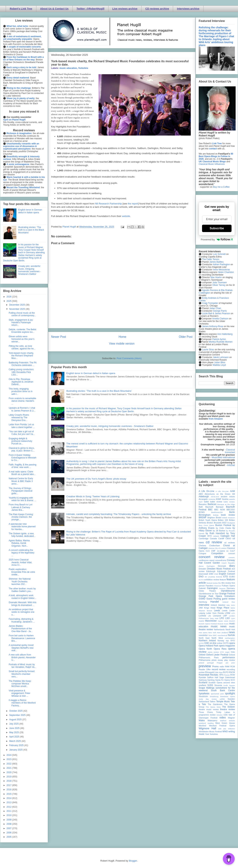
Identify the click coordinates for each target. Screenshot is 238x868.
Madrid (201, 621)
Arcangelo (203, 499)
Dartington (211, 566)
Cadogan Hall (228, 536)
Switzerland (204, 702)
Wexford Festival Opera (222, 726)
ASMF (219, 499)
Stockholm (203, 696)
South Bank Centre (223, 690)
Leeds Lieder (228, 611)
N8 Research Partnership (108, 204)
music (226, 624)
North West (217, 638)
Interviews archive (188, 9)
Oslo (233, 652)
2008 (9, 824)
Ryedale (202, 677)
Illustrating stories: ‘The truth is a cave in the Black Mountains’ (99, 391)
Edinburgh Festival (226, 571)
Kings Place (223, 608)
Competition (217, 553)
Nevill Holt (230, 629)
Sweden (231, 699)
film (220, 583)
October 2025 (16, 711)
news (232, 632)
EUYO (201, 580)
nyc (227, 641)
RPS (221, 675)
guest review (228, 599)
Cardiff (221, 539)
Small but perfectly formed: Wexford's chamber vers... (22, 674)
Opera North (205, 649)
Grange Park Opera (210, 596)
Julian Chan (215, 308)
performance (229, 657)
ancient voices (228, 497)
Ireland (214, 605)
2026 (9, 297)
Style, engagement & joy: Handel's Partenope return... (21, 323)
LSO (227, 618)
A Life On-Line (206, 491)
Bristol (219, 518)
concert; (232, 557)
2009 (9, 820)
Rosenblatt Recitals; (209, 675)
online (220, 643)
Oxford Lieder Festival (217, 655)
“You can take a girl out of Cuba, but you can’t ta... (22, 433)
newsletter (203, 635)
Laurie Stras (208, 350)
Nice (210, 635)
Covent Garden (212, 563)
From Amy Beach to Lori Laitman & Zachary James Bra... (21, 507)
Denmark (222, 566)
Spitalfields (204, 694)
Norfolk (231, 635)
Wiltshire (231, 729)
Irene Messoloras (221, 270)
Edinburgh (211, 571)
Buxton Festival (223, 525)
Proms (215, 667)
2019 (9, 777)
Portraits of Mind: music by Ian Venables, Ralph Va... (23, 666)
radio (222, 667)
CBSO (228, 539)
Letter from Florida (215, 613)
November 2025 (17, 309)
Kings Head (210, 608)
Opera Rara (220, 649)
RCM (233, 667)
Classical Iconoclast (230, 451)
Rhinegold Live (212, 672)
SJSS (210, 685)
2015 (9, 794)
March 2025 (15, 741)
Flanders (210, 586)
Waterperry (212, 720)
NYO (233, 641)
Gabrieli (202, 588)
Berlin (232, 512)
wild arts (222, 729)
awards (232, 499)
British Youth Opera (208, 520)
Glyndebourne (228, 591)
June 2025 (15, 728)
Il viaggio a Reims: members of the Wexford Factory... (22, 703)
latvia (233, 608)
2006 (9, 833)
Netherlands (219, 629)
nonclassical (222, 635)
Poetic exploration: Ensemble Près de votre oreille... (22, 572)
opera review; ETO (216, 652)
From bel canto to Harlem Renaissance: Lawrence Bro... (22, 638)
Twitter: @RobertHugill (90, 9)
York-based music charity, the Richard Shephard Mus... (21, 356)
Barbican (212, 504)
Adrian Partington (221, 264)
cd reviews (230, 543)
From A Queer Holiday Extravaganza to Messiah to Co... (23, 458)
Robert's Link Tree (21, 9)
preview (205, 666)
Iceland (225, 602)
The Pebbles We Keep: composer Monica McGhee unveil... (20, 684)
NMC (215, 635)
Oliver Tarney (219, 285)
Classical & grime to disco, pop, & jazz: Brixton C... (22, 449)
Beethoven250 (217, 512)
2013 (9, 802)
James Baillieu (217, 262)
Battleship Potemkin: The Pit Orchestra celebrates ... (23, 364)
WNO (225, 732)
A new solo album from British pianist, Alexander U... (22, 657)
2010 (9, 815)
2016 (9, 790)
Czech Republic (228, 563)
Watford (223, 721)
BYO (210, 536)
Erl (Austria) (210, 577)
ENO (201, 577)
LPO (222, 618)
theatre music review (209, 709)
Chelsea (202, 546)
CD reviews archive (157, 9)
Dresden (202, 569)
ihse (233, 602)
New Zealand (222, 633)
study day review (208, 699)
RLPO (226, 672)
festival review (212, 583)
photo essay (217, 660)
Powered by (217, 239)
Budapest (231, 523)
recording (231, 669)
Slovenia (218, 685)
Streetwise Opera (227, 696)
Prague (220, 663)
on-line (213, 643)
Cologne (202, 553)
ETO (226, 577)
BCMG (202, 512)
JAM (201, 608)
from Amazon (216, 419)
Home (123, 337)
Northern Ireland (207, 641)
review (202, 672)
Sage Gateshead (227, 677)
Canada (213, 539)
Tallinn (213, 702)
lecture (209, 611)
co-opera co (223, 551)
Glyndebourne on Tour (209, 594)
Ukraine (219, 715)
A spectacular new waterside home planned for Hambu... (22, 527)
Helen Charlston (226, 272)
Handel (215, 602)
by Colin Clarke (223, 528)
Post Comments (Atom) (129, 358)
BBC (210, 510)
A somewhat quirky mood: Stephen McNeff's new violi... (21, 648)
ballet (206, 502)
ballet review (216, 502)
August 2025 (16, 720)
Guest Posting (214, 599)
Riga (221, 672)
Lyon (233, 618)
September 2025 (18, 715)
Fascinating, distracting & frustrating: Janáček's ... (22, 620)
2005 (9, 837)
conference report (207, 560)
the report (133, 204)
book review (228, 515)
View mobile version (122, 344)
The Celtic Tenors (211, 259)
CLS (208, 551)
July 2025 (14, 724)
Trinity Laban (223, 712)
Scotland (203, 683)
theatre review (227, 709)
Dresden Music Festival (219, 569)
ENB (216, 574)
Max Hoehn (216, 277)
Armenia (212, 499)
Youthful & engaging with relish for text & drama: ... (22, 499)
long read (214, 618)
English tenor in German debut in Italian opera (91, 373)
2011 (9, 811)
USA (225, 715)
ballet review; (229, 502)
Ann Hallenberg (225, 334)
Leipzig (202, 613)
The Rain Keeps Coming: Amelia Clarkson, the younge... (21, 517)
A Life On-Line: (222, 491)
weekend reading (206, 723)
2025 (9, 301)
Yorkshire (83, 68)
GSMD (202, 599)
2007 (9, 828)
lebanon (202, 611)
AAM (232, 491)
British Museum (229, 518)
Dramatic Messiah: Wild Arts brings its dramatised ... (23, 604)
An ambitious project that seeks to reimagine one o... (21, 612)
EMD (211, 574)
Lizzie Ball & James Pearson (216, 313)
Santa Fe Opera (223, 680)
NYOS (201, 643)
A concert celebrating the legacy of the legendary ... (21, 553)
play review (230, 660)
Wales (202, 720)
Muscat (220, 624)
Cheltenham (215, 546)
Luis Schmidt (219, 254)
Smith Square (229, 685)
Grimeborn (230, 596)
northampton (230, 638)
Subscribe (217, 228)
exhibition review (212, 580)
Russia (227, 675)
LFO (233, 613)
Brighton (211, 518)
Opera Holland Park (208, 646)
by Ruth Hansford (215, 533)
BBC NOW (220, 510)
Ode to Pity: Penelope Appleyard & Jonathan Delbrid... (21, 382)
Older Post (186, 337)
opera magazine (227, 646)
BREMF (203, 518)
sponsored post (217, 694)
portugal (210, 663)
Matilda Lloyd (219, 365)
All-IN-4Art (215, 497)
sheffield (202, 685)
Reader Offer (205, 669)
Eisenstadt (203, 574)
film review (226, 583)
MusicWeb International (223, 457)
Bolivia (216, 515)
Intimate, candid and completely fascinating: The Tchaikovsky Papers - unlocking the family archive (119, 514)
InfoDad (231, 465)
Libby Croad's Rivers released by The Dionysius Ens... (19, 418)
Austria (225, 499)
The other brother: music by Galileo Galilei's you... (22, 590)
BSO (224, 523)
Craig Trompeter (210, 303)
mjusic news (223, 621)
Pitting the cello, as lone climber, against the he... (22, 347)
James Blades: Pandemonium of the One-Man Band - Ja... (21, 629)
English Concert (227, 574)
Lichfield (202, 616)
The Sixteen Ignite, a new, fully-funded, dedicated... (22, 535)
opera (232, 643)
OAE (207, 643)
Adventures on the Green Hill (220, 494)
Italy (228, 605)
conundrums (221, 560)
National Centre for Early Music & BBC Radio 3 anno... (21, 481)
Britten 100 (223, 520)
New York (212, 633)
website (126, 216)
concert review (212, 557)
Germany (231, 588)
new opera (203, 633)
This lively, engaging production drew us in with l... (21, 391)
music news (219, 626)
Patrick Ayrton (219, 339)
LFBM (228, 613)
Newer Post (59, 337)
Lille (209, 616)
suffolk (222, 699)
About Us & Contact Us (54, 9)
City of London (221, 548)
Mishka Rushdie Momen (221, 342)
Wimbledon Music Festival (210, 732)
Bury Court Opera (206, 525)
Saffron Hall (213, 677)
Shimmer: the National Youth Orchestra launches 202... (20, 582)
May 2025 (14, 732)
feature (223, 580)
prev (233, 663)
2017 (9, 785)
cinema (211, 548)
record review (219, 669)
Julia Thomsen (220, 283)
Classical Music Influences (212, 164)
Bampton (203, 504)
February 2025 (17, 745)
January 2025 (16, 750)
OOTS (226, 643)
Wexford (202, 726)
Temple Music (223, 702)
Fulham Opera (228, 586)
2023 (9, 759)
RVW (233, 675)
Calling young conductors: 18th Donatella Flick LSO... (21, 372)
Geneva (222, 588)
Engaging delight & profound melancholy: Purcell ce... (21, 441)
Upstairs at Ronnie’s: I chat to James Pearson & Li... (22, 409)
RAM (227, 667)
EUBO (232, 577)
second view (229, 683)
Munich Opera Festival (208, 624)
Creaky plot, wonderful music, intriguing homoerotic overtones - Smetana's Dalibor (110, 426)
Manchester (211, 621)
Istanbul (222, 605)
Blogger (133, 861)
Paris (216, 657)
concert (232, 553)
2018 (9, 781)
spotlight (230, 693)
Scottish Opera (215, 683)
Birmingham (205, 515)
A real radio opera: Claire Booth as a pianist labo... (22, 473)
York (207, 734)
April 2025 (14, 737)
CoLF (232, 551)
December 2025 (17, 305)
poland (201, 663)
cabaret (216, 536)
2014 (9, 798)
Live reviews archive (125, 9)
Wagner (231, 718)
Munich (232, 621)
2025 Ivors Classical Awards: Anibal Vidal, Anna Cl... (20, 562)
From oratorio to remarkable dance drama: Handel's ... (22, 401)
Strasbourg (214, 696)
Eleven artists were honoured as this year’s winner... (21, 339)
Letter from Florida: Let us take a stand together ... (22, 426)
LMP (225, 616)
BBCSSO (231, 510)
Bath (201, 507)
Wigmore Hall (207, 728)
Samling (211, 680)
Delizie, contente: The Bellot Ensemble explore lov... (22, 331)
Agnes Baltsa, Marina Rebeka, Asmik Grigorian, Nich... (19, 543)
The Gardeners (215, 704)
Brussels (218, 523)
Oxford (202, 655)
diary (232, 566)
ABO (201, 494)
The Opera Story (213, 707)
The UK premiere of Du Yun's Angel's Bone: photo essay (96, 479)
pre (227, 663)
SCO (233, 680)
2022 (9, 764)
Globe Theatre (207, 591)
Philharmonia (205, 660)
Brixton (210, 523)
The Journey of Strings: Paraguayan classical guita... (20, 491)
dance (201, 566)
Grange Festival (227, 594)
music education (68, 68)
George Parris (220, 311)
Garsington (212, 588)
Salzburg (203, 680)
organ (227, 652)
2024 (9, 755)
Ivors (233, 605)
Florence (218, 586)
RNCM (232, 672)
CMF (213, 551)
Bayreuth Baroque (214, 507)
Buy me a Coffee (221, 187)
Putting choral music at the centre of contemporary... (22, 314)
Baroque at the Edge (226, 504)
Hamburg (203, 602)
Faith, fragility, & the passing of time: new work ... (23, 466)
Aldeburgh (204, 497)
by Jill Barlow (219, 531)
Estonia (219, 577)
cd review (214, 542)
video (223, 718)
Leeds (217, 611)
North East (204, 638)
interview (204, 605)
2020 (9, 772)
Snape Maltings (207, 688)
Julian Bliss (220, 362)
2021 (9, 768)
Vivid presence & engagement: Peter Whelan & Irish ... (19, 693)
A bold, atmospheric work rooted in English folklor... (22, 597)
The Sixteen (228, 707)
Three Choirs (206, 712)
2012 (9, 807)
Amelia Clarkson (220, 319)
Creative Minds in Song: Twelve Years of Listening (93, 496)
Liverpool (217, 616)
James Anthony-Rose (213, 326)
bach (201, 502)
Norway (221, 641)
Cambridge (204, 539)
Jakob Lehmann (221, 357)
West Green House (225, 723)
